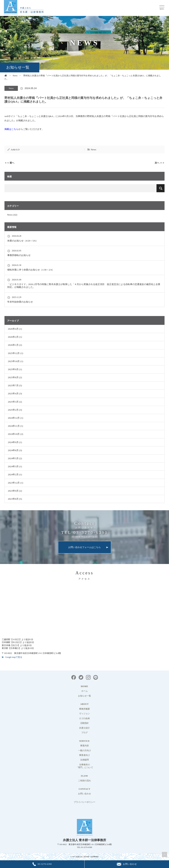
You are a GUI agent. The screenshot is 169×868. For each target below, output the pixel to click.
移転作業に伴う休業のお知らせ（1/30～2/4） (31, 270)
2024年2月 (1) (15, 474)
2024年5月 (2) (15, 458)
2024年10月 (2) (15, 434)
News (15, 76)
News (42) (12, 215)
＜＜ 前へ (9, 163)
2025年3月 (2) (15, 402)
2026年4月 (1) (15, 329)
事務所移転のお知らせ (19, 255)
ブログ (84, 733)
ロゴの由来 (84, 718)
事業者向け (84, 755)
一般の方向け (84, 751)
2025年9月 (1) (15, 369)
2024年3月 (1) (15, 466)
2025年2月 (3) (15, 410)
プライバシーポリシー (84, 802)
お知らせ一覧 (84, 696)
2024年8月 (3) (15, 450)
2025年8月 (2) (15, 377)
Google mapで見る (14, 657)
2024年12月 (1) (15, 418)
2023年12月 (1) (15, 483)
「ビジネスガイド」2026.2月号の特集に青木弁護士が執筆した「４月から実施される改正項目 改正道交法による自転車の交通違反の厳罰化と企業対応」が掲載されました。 (84, 286)
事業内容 (84, 746)
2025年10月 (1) (15, 361)
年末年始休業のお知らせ (20, 302)
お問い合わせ (84, 794)
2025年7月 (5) (15, 385)
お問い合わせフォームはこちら (84, 547)
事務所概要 (84, 709)
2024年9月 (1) (15, 442)
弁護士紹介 (84, 728)
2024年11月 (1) (15, 426)
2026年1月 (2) (15, 345)
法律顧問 (84, 760)
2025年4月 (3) (15, 394)
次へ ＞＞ (160, 163)
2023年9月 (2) (15, 491)
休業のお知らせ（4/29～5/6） (23, 241)
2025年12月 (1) (15, 353)
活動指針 (84, 723)
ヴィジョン (84, 714)
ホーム (84, 691)
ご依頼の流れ (84, 781)
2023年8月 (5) (15, 499)
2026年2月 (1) (15, 337)
